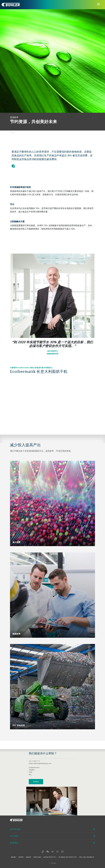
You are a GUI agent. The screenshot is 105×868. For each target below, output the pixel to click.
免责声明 (21, 857)
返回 (12, 133)
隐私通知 (13, 857)
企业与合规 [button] (15, 829)
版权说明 (28, 857)
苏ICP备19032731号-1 (50, 857)
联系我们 (36, 782)
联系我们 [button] (14, 843)
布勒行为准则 (37, 857)
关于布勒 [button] (14, 836)
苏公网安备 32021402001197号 (68, 857)
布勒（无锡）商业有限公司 (87, 857)
